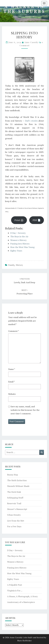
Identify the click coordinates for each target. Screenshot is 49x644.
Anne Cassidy (31, 42)
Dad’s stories (31, 121)
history (19, 265)
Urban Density (14, 515)
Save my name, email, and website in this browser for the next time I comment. (25, 410)
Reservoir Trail (14, 503)
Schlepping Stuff (15, 498)
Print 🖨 (19, 220)
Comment (14, 331)
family (11, 265)
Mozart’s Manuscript (17, 509)
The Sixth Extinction (17, 480)
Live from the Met (16, 521)
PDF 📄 (37, 220)
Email (11, 382)
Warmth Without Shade (18, 486)
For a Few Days (14, 526)
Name (12, 369)
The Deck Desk (14, 492)
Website (12, 394)
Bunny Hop (13, 475)
